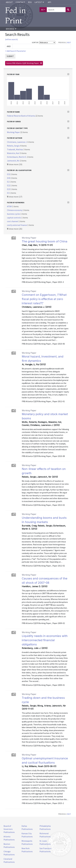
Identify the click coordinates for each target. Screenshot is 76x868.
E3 (8, 193)
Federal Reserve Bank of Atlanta (21, 116)
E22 (9, 185)
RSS (30, 2)
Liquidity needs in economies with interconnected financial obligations (45, 640)
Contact (20, 2)
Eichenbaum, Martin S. (17, 157)
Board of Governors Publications (9, 829)
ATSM (10, 206)
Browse (11, 29)
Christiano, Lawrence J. (17, 142)
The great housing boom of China (45, 241)
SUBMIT (10, 56)
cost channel (13, 221)
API (50, 2)
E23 (9, 189)
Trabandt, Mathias (15, 149)
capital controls (14, 218)
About (9, 2)
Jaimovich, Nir (13, 161)
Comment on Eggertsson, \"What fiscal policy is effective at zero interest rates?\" (44, 299)
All (42, 10)
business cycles (14, 214)
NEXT (69, 42)
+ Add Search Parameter (15, 51)
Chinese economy (15, 210)
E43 (9, 178)
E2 (8, 182)
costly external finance (17, 225)
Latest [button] (40, 2)
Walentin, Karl (14, 153)
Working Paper (14, 132)
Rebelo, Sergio (14, 146)
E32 (9, 174)
